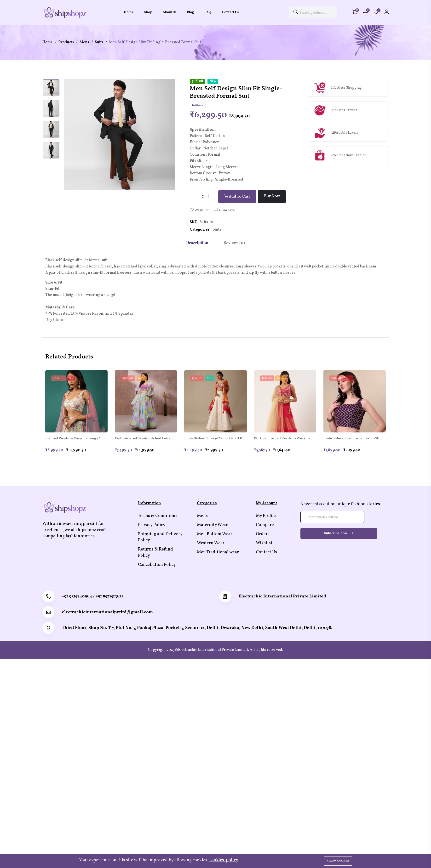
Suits (99, 42)
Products (66, 42)
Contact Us (230, 12)
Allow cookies (338, 861)
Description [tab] (197, 243)
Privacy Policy (152, 525)
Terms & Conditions (158, 516)
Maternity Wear (212, 525)
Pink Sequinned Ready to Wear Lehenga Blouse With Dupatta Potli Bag (285, 439)
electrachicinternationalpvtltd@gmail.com (108, 613)
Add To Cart (237, 197)
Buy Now (273, 197)
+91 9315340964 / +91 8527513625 (93, 597)
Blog (190, 12)
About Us (170, 12)
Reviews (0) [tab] (235, 243)
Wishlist (199, 210)
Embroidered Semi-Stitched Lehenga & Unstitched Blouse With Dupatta (146, 439)
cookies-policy (224, 860)
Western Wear (211, 543)
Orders (263, 534)
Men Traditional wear (218, 553)
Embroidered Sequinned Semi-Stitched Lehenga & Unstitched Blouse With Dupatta (355, 439)
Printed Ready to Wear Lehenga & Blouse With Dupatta (76, 439)
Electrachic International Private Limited (283, 597)
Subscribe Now (339, 534)
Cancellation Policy (157, 565)
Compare (225, 210)
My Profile (266, 516)
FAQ (208, 12)
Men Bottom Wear (215, 534)
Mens (84, 42)
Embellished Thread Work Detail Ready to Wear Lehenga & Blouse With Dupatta (215, 439)
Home (129, 12)
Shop (148, 12)
